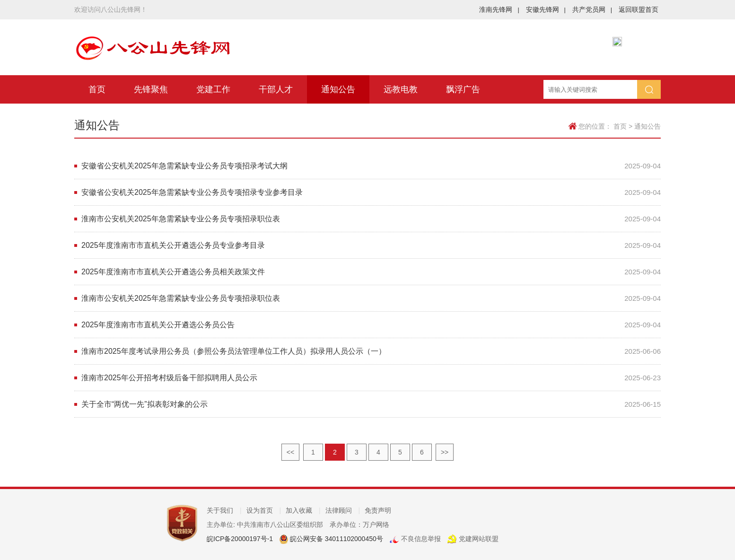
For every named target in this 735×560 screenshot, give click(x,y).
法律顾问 (343, 510)
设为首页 (264, 510)
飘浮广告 (463, 89)
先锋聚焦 (151, 89)
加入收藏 (303, 510)
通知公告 (338, 89)
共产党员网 (592, 9)
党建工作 (213, 89)
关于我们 (224, 510)
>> (445, 452)
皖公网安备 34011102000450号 (336, 539)
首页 (97, 89)
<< (290, 452)
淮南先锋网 (499, 9)
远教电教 (401, 89)
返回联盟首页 (639, 9)
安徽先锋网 (546, 9)
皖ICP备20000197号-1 (240, 539)
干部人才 (276, 89)
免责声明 (378, 510)
